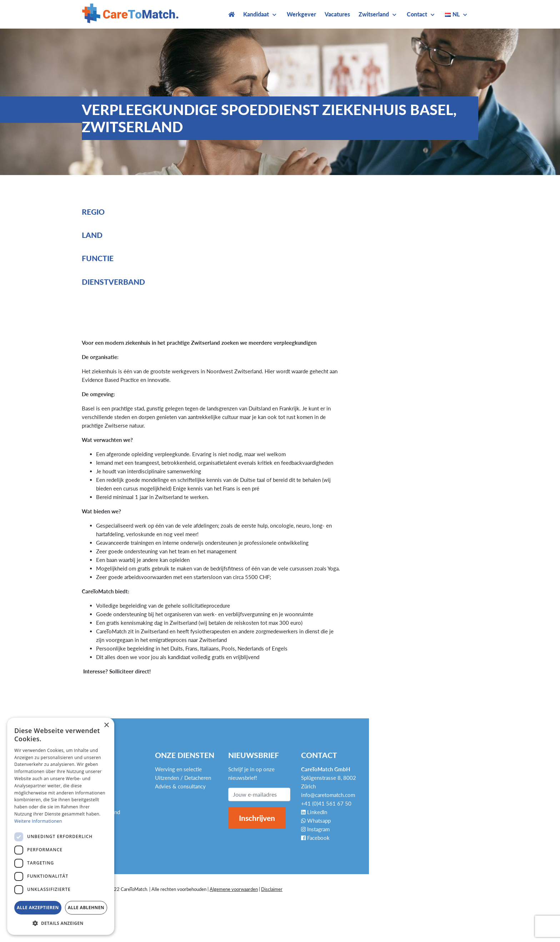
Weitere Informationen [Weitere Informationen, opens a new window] (38, 821)
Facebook (315, 838)
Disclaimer (272, 889)
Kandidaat (256, 14)
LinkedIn (314, 812)
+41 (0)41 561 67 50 (326, 803)
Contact (417, 14)
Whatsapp (316, 821)
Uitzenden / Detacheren (183, 778)
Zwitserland (374, 14)
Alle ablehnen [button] (86, 908)
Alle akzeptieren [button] (38, 908)
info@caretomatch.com (328, 795)
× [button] (106, 725)
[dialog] (61, 826)
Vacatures (337, 14)
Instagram (315, 829)
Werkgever (301, 14)
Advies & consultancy (180, 786)
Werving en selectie (178, 769)
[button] (61, 923)
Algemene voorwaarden (234, 889)
